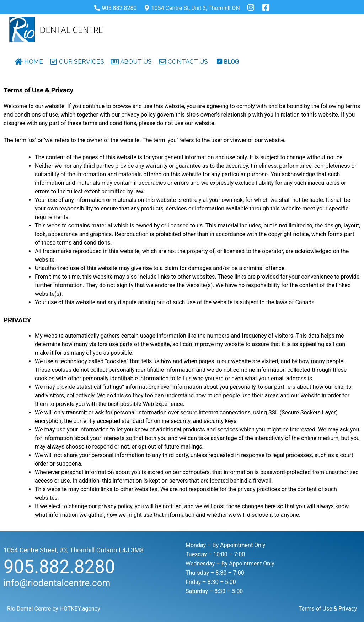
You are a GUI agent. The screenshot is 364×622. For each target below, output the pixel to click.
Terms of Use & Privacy (328, 609)
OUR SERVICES (82, 61)
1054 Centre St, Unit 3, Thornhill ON (196, 8)
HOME (34, 61)
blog (232, 61)
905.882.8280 (59, 567)
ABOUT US (136, 61)
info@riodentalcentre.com (57, 583)
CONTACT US (188, 61)
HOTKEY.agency (80, 609)
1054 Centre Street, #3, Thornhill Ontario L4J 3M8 (74, 550)
